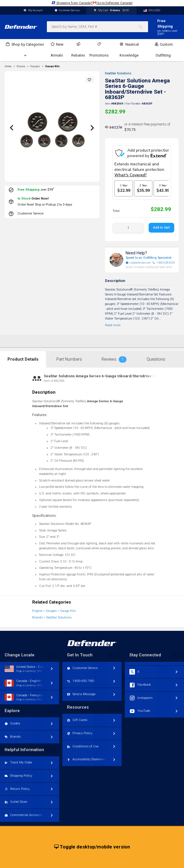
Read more (113, 325)
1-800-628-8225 (164, 263)
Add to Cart (161, 228)
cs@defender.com (138, 263)
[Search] (143, 27)
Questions (156, 359)
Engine (37, 611)
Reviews (114, 360)
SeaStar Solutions (118, 73)
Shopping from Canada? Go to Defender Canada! (92, 3)
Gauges (51, 611)
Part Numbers (69, 359)
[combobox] (97, 27)
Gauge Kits (52, 66)
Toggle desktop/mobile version (92, 847)
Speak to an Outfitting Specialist (148, 258)
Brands (38, 617)
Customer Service (67, 10)
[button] (89, 80)
